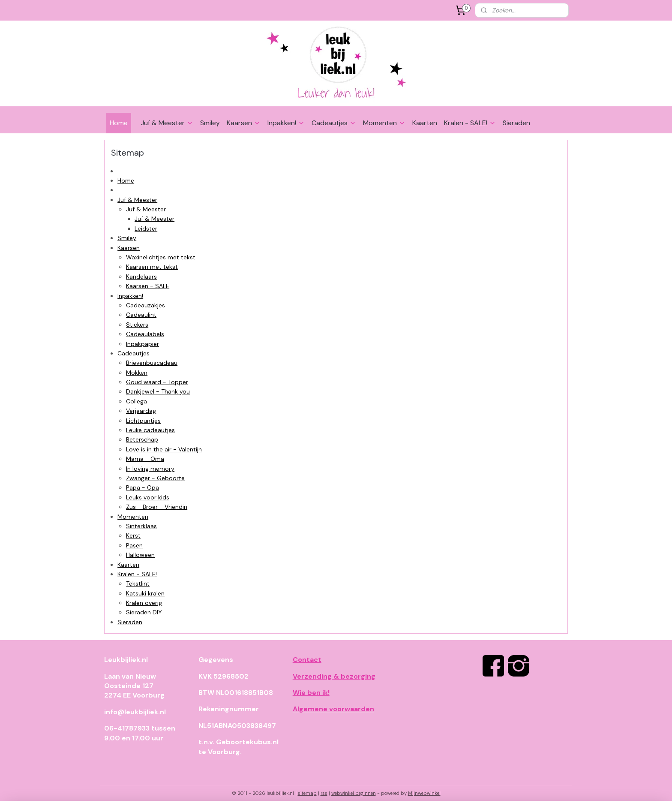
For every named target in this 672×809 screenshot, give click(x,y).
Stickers (137, 325)
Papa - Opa (142, 487)
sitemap (307, 793)
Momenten (384, 123)
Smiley (210, 123)
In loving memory (150, 469)
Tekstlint (138, 583)
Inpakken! (286, 123)
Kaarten (425, 123)
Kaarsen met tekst (152, 267)
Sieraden (516, 123)
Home (119, 123)
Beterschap (142, 439)
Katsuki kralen (145, 593)
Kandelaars (141, 277)
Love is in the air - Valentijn (164, 449)
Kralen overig (144, 603)
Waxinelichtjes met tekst (161, 257)
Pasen (134, 545)
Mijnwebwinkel (424, 793)
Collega (136, 401)
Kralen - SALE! (470, 123)
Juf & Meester (167, 123)
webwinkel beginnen (354, 793)
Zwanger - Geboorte (155, 478)
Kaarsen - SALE (148, 286)
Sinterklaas (141, 526)
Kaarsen (244, 123)
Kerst (133, 535)
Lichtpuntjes (143, 421)
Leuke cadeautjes (150, 430)
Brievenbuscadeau (152, 363)
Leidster (146, 229)
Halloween (140, 555)
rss (324, 793)
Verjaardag (141, 411)
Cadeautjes (334, 123)
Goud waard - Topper (157, 382)
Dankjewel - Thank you (158, 391)
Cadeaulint (141, 315)
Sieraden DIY (144, 612)
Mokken (137, 373)
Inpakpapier (142, 344)
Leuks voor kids (148, 497)
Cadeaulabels (145, 334)
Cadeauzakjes (145, 305)
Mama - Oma (145, 459)
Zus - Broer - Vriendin (157, 507)
